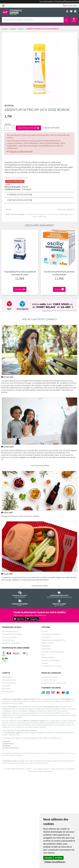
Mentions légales (48, 658)
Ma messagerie (8, 692)
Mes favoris (6, 689)
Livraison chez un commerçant (54, 683)
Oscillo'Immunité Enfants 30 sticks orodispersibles (59, 273)
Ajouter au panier (28, 128)
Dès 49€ (59, 594)
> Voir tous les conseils (39, 586)
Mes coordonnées (9, 680)
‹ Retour (8, 210)
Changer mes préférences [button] (55, 862)
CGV (43, 655)
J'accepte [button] (48, 858)
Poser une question (10, 637)
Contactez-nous (8, 640)
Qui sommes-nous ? (10, 632)
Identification (7, 677)
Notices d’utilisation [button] (19, 200)
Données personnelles (51, 661)
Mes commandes (9, 683)
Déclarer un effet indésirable (21, 152)
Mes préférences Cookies (52, 666)
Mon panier (6, 686)
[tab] (39, 195)
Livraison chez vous (49, 680)
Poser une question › (66, 210)
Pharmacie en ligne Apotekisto (40, 771)
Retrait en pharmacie (49, 677)
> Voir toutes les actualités (39, 466)
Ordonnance (46, 649)
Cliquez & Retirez (20, 594)
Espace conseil (47, 643)
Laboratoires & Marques (51, 635)
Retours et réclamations (11, 643)
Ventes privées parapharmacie (53, 640)
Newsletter (46, 646)
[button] (10, 128)
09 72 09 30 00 (59, 602)
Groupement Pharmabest (12, 635)
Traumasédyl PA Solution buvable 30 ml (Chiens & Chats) (19, 273)
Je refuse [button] (59, 858)
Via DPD (20, 602)
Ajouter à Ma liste (51, 128)
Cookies (45, 664)
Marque (13, 29)
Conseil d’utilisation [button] (19, 195)
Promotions (46, 637)
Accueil (5, 29)
